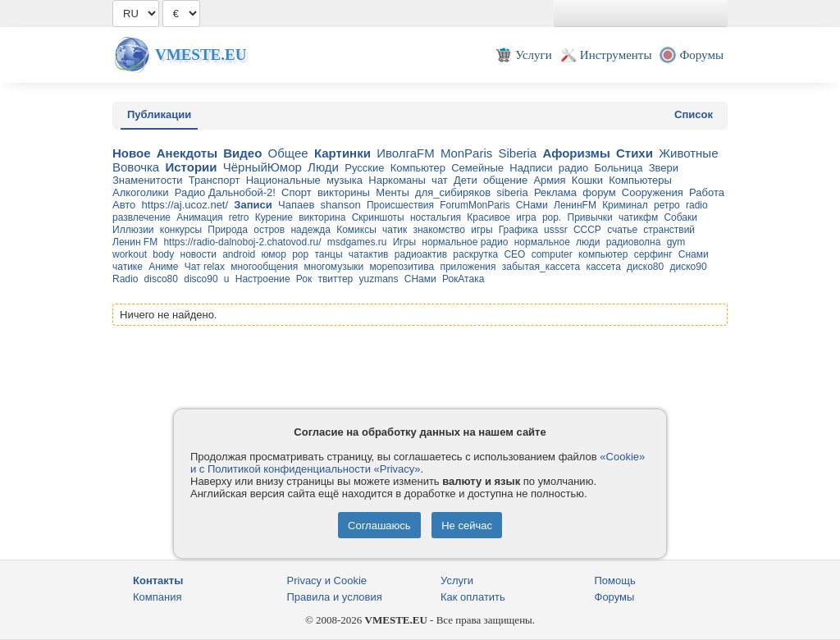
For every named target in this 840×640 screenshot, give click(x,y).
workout (130, 254)
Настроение (263, 279)
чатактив (369, 254)
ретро (667, 205)
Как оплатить (473, 597)
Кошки (587, 180)
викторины (344, 192)
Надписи (531, 168)
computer (552, 254)
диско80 (645, 267)
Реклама (555, 192)
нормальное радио (465, 242)
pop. (552, 217)
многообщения (264, 267)
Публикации (159, 114)
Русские (364, 168)
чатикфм (638, 217)
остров (269, 230)
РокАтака (463, 279)
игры (482, 230)
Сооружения (653, 192)
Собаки (680, 217)
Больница (619, 168)
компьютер (603, 254)
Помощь (615, 581)
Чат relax (205, 267)
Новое (132, 153)
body (163, 254)
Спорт (297, 192)
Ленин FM (135, 242)
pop (300, 254)
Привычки (590, 217)
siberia (512, 192)
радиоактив (421, 254)
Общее (288, 153)
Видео (242, 153)
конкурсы (181, 230)
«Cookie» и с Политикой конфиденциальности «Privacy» (418, 463)
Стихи (635, 153)
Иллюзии (133, 230)
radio (697, 205)
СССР (587, 230)
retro (239, 217)
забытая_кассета (541, 267)
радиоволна (634, 242)
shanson (341, 205)
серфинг (653, 254)
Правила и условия (335, 597)
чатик (395, 230)
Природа (228, 230)
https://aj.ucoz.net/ (185, 205)
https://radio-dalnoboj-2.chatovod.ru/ (242, 242)
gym (676, 242)
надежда (310, 230)
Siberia (517, 153)
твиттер (335, 279)
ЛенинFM (575, 205)
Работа (707, 192)
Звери (664, 168)
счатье (622, 230)
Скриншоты (378, 217)
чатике (128, 267)
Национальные (283, 180)
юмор (273, 254)
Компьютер (418, 168)
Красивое (488, 217)
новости (199, 254)
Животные (688, 153)
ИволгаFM (406, 153)
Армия (549, 180)
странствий (669, 230)
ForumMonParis (475, 205)
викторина (322, 217)
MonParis (466, 153)
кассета (603, 267)
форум (599, 192)
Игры (404, 242)
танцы (328, 254)
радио (574, 168)
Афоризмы (576, 153)
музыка (345, 180)
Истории (191, 167)
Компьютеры (640, 180)
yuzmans (379, 279)
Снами (694, 254)
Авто (124, 205)
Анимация (199, 217)
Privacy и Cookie (327, 581)
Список (694, 114)
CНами (420, 279)
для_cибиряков (453, 192)
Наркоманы (397, 180)
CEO (514, 254)
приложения (468, 267)
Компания (157, 597)
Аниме (163, 267)
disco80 (161, 279)
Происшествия (400, 205)
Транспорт (215, 180)
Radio (125, 279)
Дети (466, 180)
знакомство (439, 230)
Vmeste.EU (201, 55)
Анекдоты (187, 153)
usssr (556, 230)
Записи (253, 205)
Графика (518, 230)
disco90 (201, 279)
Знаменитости (148, 180)
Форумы (615, 597)
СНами (532, 205)
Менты (393, 192)
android (239, 254)
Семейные (477, 168)
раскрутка (475, 254)
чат (440, 180)
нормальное (542, 242)
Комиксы (356, 230)
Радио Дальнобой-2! (225, 192)
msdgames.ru (357, 242)
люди (588, 242)
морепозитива (402, 267)
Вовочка (136, 167)
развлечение (142, 217)
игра (526, 217)
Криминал (625, 205)
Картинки (342, 153)
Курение (274, 217)
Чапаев (296, 205)
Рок (304, 279)
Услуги (457, 581)
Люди (323, 167)
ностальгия (436, 217)
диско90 (688, 267)
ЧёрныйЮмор (262, 167)
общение (505, 180)
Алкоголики (141, 192)
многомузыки (334, 267)
